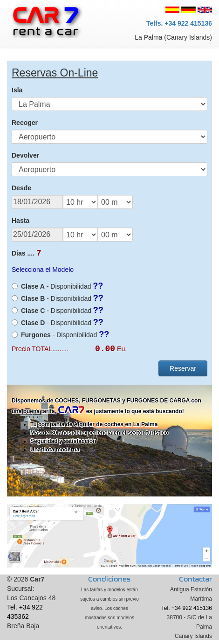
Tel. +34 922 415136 (187, 612)
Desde (21, 188)
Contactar (195, 583)
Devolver (25, 155)
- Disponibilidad (57, 288)
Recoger (25, 123)
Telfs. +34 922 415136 (179, 23)
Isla (17, 90)
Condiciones (109, 583)
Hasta (21, 221)
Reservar (183, 372)
